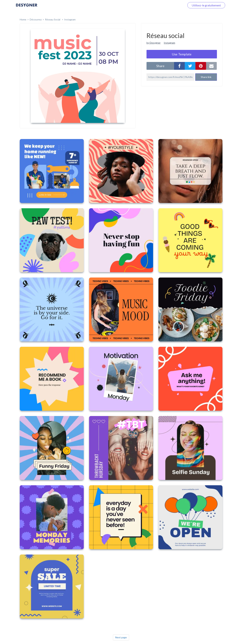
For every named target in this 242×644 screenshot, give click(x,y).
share (160, 66)
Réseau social (53, 19)
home (23, 19)
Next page (121, 637)
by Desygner (154, 43)
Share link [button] (206, 77)
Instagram (70, 19)
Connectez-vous (171, 5)
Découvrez (36, 19)
